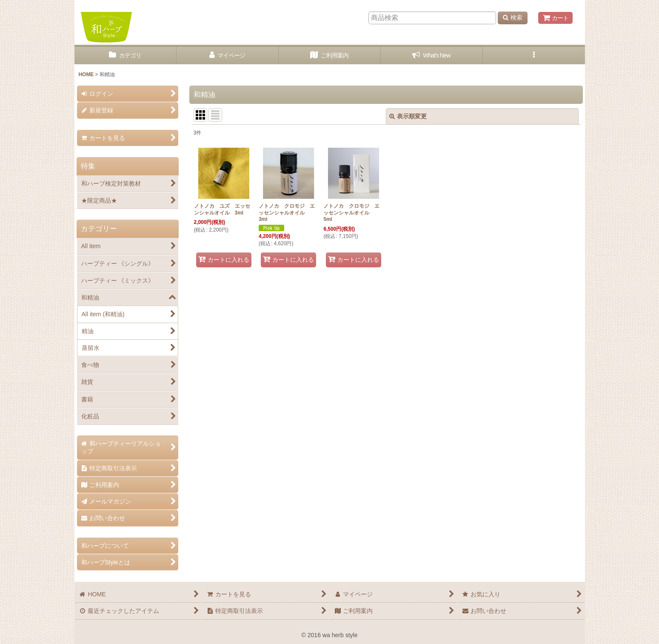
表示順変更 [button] (408, 116)
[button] (534, 56)
